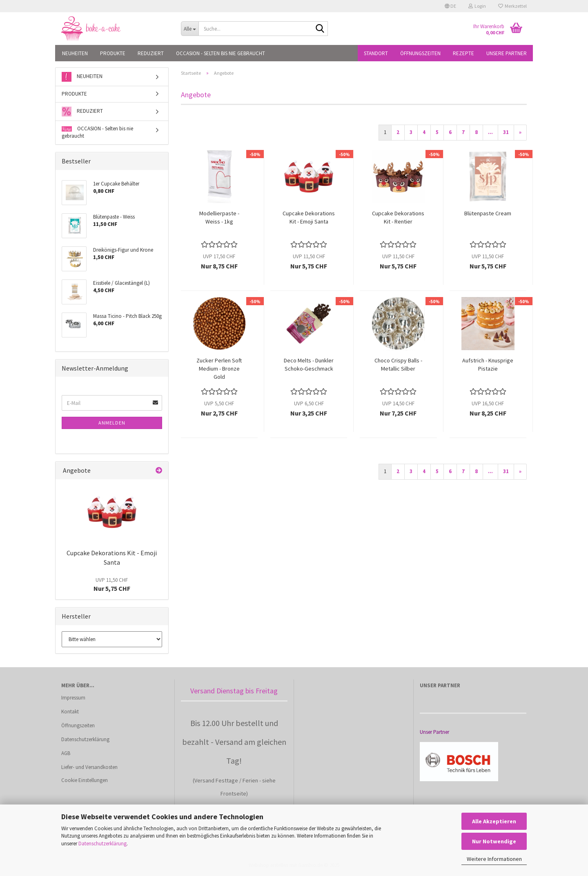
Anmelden (112, 423)
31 (506, 132)
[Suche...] (190, 29)
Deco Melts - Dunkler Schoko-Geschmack (309, 364)
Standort (376, 53)
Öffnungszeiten (420, 53)
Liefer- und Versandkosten (89, 767)
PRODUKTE (113, 53)
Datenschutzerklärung (102, 844)
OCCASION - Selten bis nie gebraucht (220, 53)
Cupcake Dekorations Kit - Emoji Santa (309, 217)
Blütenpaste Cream (488, 213)
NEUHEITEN (75, 53)
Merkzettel (512, 6)
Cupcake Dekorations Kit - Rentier (398, 217)
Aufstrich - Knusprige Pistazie (488, 364)
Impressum (73, 698)
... (490, 132)
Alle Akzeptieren (494, 821)
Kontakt (70, 712)
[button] (450, 6)
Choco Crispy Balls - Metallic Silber (398, 364)
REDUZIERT (151, 53)
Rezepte (463, 53)
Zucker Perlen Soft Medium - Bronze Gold (219, 369)
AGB (66, 753)
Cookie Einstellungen (85, 780)
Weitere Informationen (494, 859)
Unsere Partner (507, 53)
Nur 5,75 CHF (112, 585)
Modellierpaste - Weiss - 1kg (219, 217)
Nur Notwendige (494, 841)
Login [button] (477, 6)
